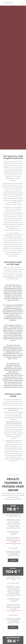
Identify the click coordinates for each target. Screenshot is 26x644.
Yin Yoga (10, 243)
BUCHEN (13, 560)
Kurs (18, 277)
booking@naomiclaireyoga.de (13, 499)
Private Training (8, 277)
